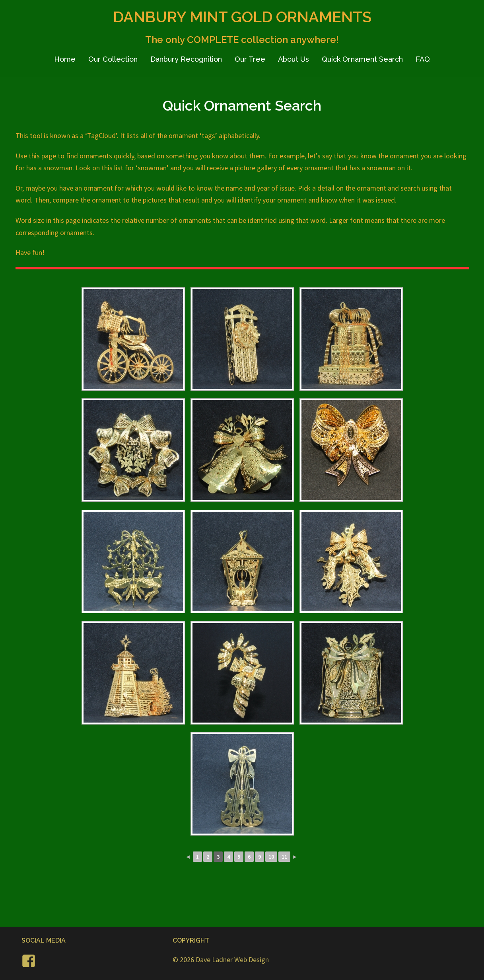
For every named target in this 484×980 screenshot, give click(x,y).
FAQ (423, 59)
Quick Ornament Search (362, 59)
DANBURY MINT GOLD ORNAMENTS (242, 17)
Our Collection (113, 59)
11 (284, 857)
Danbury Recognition (186, 59)
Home (65, 59)
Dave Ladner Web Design (232, 960)
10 (271, 857)
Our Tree (250, 59)
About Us (294, 59)
